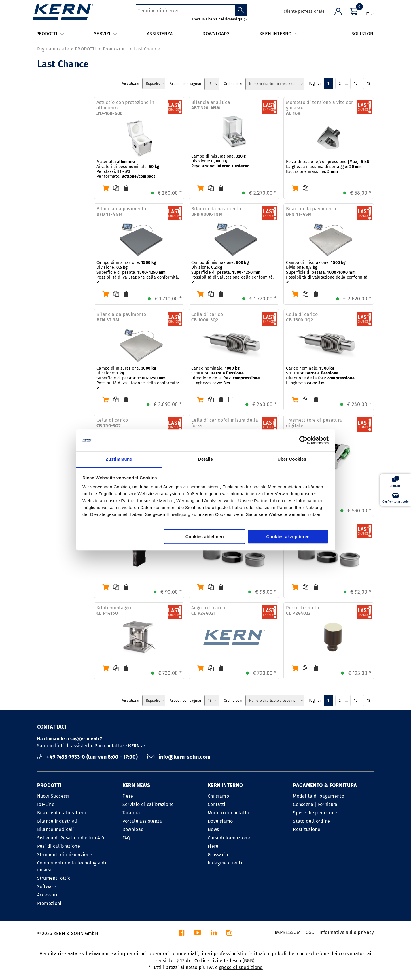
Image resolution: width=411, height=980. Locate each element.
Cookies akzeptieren (288, 537)
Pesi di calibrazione (59, 846)
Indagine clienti (225, 863)
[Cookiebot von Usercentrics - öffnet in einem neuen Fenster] (303, 440)
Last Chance (147, 49)
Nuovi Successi (53, 796)
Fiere (128, 796)
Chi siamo (218, 796)
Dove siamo (220, 821)
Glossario (218, 855)
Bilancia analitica (211, 105)
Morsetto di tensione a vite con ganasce (320, 108)
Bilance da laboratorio (62, 813)
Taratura (131, 813)
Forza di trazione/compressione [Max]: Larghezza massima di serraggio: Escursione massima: (328, 167)
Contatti (217, 804)
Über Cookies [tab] (292, 459)
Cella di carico (207, 317)
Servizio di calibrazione (148, 804)
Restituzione (307, 829)
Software (47, 887)
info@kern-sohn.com (179, 757)
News (213, 829)
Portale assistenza (142, 821)
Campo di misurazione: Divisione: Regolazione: (220, 161)
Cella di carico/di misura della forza (225, 426)
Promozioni (115, 49)
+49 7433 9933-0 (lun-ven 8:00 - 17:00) (88, 757)
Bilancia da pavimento (121, 211)
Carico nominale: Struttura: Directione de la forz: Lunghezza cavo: (226, 376)
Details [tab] (205, 459)
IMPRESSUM (288, 932)
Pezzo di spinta (303, 610)
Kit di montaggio (114, 610)
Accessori (47, 895)
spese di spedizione (241, 967)
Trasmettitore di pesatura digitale (314, 426)
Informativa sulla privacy (347, 932)
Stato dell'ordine (311, 821)
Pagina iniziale (53, 49)
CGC (310, 932)
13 (369, 84)
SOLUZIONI (363, 34)
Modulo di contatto (229, 813)
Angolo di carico (209, 610)
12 (356, 84)
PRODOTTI (86, 49)
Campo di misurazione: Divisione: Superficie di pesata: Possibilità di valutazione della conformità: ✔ (138, 272)
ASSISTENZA (160, 34)
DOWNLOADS (216, 34)
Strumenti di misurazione (65, 855)
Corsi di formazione (229, 838)
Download (133, 829)
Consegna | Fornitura (315, 804)
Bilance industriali (57, 821)
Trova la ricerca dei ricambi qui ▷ (219, 19)
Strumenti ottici (55, 878)
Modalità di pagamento (319, 796)
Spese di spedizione (315, 813)
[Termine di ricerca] (186, 10)
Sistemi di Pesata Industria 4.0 (71, 838)
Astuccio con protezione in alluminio (125, 108)
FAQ (126, 838)
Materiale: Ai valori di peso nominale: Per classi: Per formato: (128, 169)
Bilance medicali (56, 829)
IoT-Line (46, 804)
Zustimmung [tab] (119, 459)
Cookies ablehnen (205, 537)
